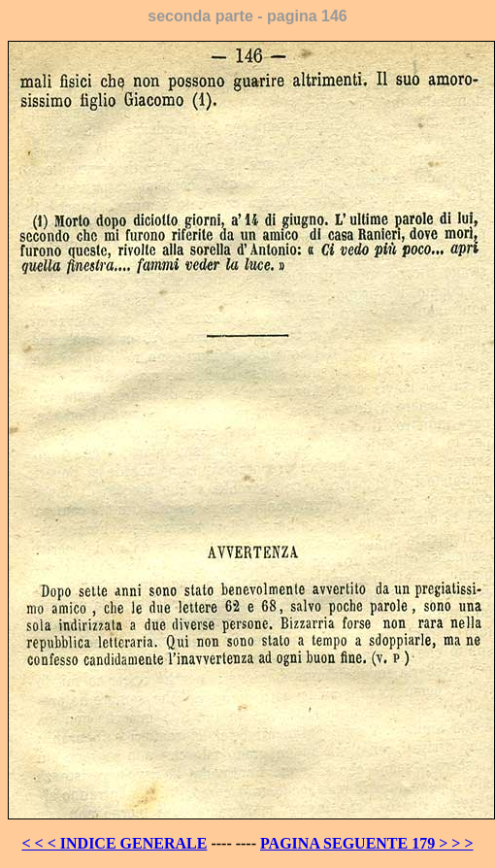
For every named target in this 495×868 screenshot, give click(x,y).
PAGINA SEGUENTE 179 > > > (367, 843)
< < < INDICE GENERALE (114, 843)
